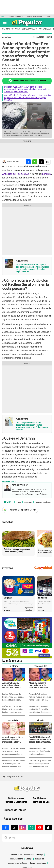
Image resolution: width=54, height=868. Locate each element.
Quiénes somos (16, 798)
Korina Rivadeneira (35, 16)
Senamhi (47, 174)
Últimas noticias (11, 29)
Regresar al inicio (13, 777)
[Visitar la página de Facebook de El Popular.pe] (6, 827)
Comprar (29, 609)
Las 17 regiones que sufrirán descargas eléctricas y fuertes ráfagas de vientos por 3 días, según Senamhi (32, 426)
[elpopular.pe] (27, 26)
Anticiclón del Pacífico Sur (15, 174)
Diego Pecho (10, 162)
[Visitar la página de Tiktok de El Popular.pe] (48, 827)
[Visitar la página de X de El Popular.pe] (14, 827)
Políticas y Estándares (16, 802)
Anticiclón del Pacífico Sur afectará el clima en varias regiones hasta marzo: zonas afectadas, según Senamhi (28, 98)
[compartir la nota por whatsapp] (35, 162)
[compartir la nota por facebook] (28, 162)
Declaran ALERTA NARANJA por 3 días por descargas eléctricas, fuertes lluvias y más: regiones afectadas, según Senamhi (27, 89)
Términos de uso (41, 802)
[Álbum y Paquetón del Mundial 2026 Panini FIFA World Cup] (27, 658)
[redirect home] (27, 789)
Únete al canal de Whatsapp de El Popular (27, 81)
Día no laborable (16, 16)
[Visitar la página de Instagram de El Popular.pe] (23, 827)
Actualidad (45, 29)
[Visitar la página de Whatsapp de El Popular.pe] (31, 827)
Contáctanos (39, 798)
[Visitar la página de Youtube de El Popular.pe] (40, 827)
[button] (5, 22)
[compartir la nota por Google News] (48, 162)
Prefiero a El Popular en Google (23, 510)
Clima (18, 502)
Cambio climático (43, 502)
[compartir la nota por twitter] (41, 162)
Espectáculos (29, 29)
